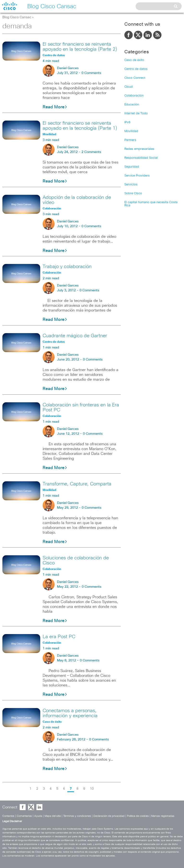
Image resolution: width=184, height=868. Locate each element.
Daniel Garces (68, 68)
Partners (130, 140)
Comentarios (24, 816)
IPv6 (127, 122)
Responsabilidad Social (141, 158)
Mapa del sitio (53, 816)
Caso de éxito (134, 60)
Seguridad (132, 167)
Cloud (129, 87)
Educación (132, 105)
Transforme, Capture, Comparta (77, 484)
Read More (55, 107)
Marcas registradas (163, 816)
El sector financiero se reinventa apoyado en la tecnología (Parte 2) (80, 47)
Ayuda (38, 816)
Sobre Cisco (133, 193)
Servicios (131, 185)
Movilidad (131, 131)
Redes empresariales (139, 149)
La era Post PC (59, 637)
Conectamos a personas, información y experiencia (70, 713)
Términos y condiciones (77, 816)
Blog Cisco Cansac (17, 17)
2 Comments (91, 152)
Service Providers (137, 176)
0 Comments (91, 73)
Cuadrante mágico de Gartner (75, 336)
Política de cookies (138, 816)
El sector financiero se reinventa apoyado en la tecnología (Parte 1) (80, 126)
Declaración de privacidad (109, 816)
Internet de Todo (136, 113)
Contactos (8, 816)
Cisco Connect (135, 78)
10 (92, 789)
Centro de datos (136, 69)
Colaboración (134, 96)
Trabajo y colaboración (67, 267)
